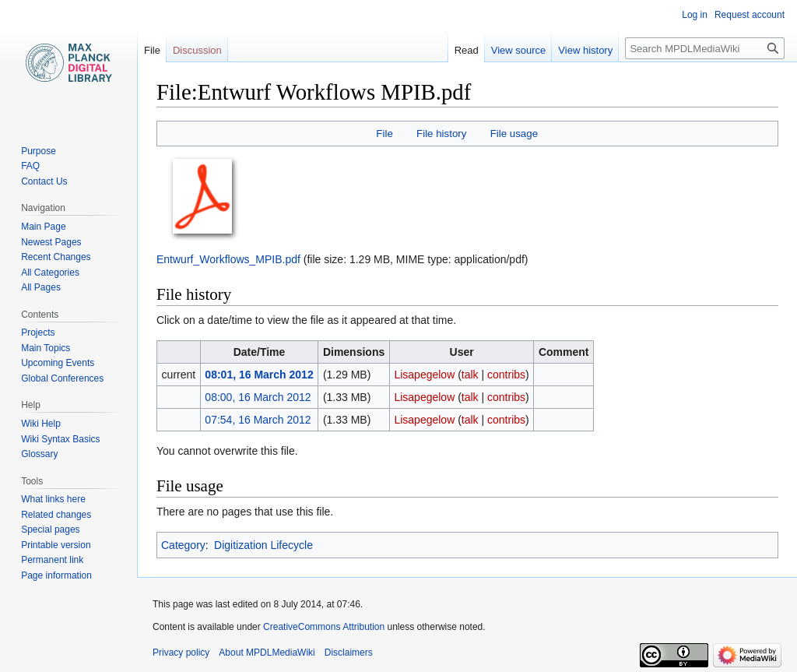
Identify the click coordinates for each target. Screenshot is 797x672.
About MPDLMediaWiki (267, 653)
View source (519, 50)
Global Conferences (62, 378)
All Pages (41, 287)
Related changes (56, 515)
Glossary (39, 454)
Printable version (56, 545)
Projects (38, 332)
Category (183, 545)
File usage (514, 134)
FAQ (30, 166)
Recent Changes (56, 257)
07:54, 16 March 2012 (258, 420)
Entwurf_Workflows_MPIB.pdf (228, 259)
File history (441, 134)
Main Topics (46, 348)
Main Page (43, 227)
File (384, 134)
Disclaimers (349, 653)
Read (467, 50)
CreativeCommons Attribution (324, 627)
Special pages (50, 530)
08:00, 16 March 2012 (258, 397)
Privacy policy (181, 653)
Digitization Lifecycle (263, 545)
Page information (56, 575)
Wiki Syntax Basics (60, 439)
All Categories (50, 273)
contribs (506, 375)
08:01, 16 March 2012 (259, 375)
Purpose (39, 151)
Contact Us (44, 181)
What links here (53, 499)
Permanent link (52, 560)
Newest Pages (51, 242)
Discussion (197, 50)
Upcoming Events (58, 363)
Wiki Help (41, 424)
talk (470, 375)
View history (585, 50)
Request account (750, 15)
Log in (695, 15)
